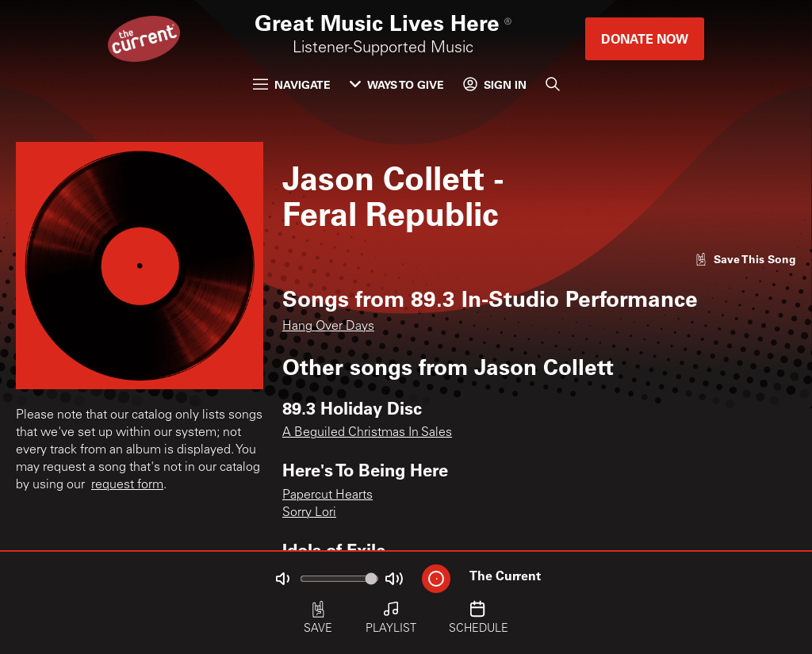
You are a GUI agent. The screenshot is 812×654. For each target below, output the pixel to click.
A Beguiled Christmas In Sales (367, 433)
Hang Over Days (328, 327)
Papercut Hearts (327, 495)
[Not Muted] (282, 579)
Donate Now (645, 38)
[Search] (553, 84)
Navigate (292, 84)
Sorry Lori (309, 513)
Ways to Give (397, 84)
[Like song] (745, 259)
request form (127, 485)
